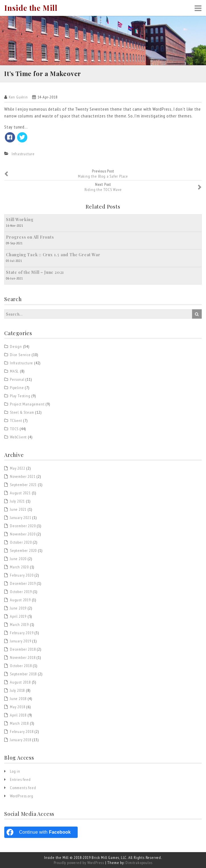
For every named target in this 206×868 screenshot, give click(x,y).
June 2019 (18, 608)
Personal (17, 379)
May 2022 (17, 468)
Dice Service (20, 355)
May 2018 (17, 707)
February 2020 (22, 575)
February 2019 (22, 633)
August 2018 (20, 682)
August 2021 (20, 493)
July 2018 (17, 690)
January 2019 (21, 641)
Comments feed (23, 788)
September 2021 (23, 485)
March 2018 (19, 723)
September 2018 (23, 674)
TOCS (14, 429)
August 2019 (20, 600)
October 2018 (21, 666)
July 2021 (17, 501)
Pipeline (17, 388)
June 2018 (18, 699)
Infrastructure (23, 154)
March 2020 (19, 567)
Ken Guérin (18, 97)
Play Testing (20, 396)
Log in (15, 771)
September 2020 (23, 550)
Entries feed (20, 779)
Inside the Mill (31, 8)
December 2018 (23, 649)
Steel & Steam (22, 412)
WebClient (18, 437)
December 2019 (23, 583)
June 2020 (18, 559)
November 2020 (23, 534)
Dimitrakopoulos (139, 863)
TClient (16, 421)
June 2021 (18, 509)
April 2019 (18, 616)
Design (16, 346)
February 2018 (22, 732)
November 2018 (23, 657)
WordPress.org (21, 796)
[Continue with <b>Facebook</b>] (41, 832)
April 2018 (18, 715)
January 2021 (21, 518)
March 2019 (19, 625)
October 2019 (21, 592)
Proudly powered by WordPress (79, 863)
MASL (14, 371)
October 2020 (21, 542)
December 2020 (23, 526)
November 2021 (23, 476)
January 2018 (21, 740)
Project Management (27, 404)
